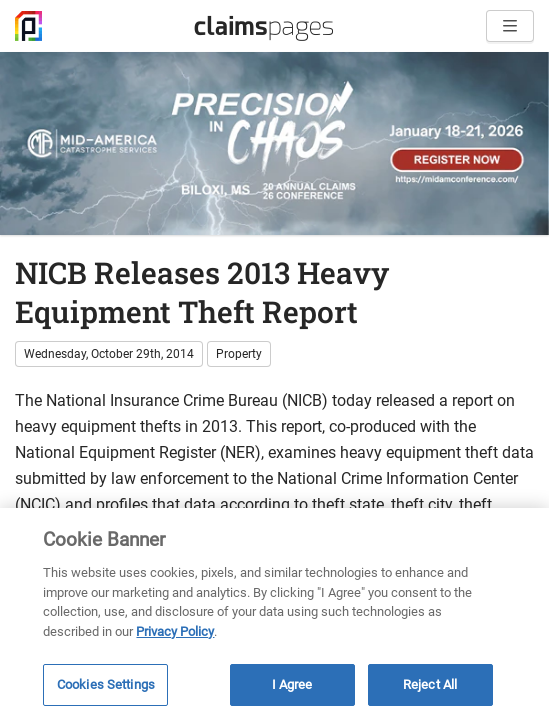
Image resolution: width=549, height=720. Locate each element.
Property (239, 354)
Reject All (430, 684)
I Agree (292, 684)
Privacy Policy (175, 631)
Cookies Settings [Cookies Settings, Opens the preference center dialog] (106, 684)
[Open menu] (510, 26)
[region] (274, 614)
